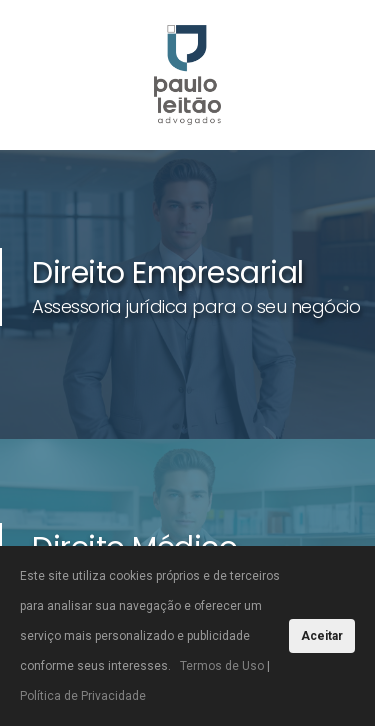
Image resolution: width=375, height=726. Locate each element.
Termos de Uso (222, 666)
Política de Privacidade (83, 696)
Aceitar (322, 636)
